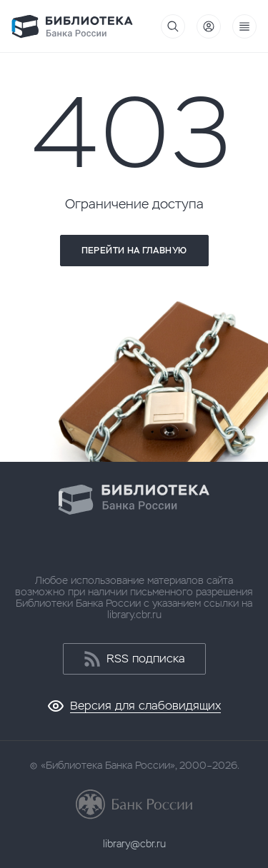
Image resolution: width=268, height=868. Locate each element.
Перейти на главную (134, 251)
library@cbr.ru (134, 844)
